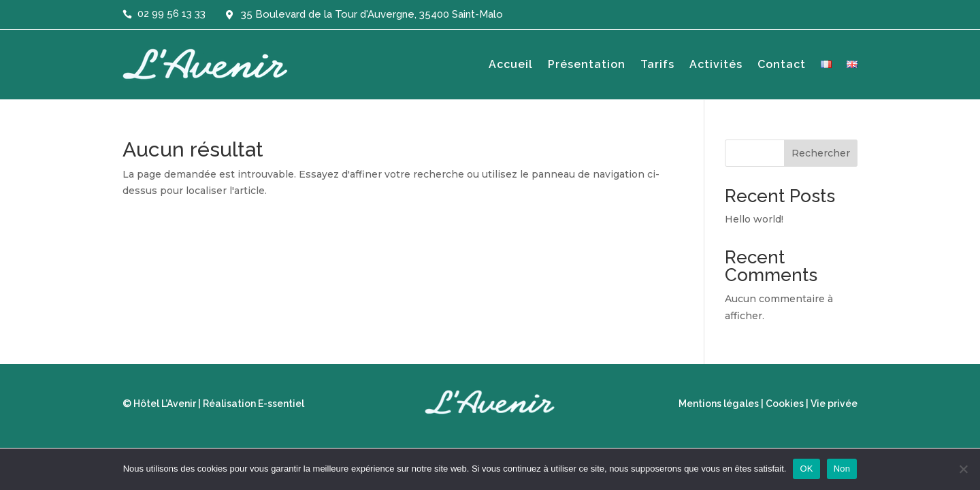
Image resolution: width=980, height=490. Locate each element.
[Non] (963, 469)
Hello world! (754, 219)
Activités (716, 64)
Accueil (511, 64)
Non (842, 469)
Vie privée (834, 404)
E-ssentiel (281, 404)
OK (806, 469)
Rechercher (821, 153)
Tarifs (657, 64)
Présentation (587, 64)
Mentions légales (719, 404)
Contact (782, 64)
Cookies (785, 404)
